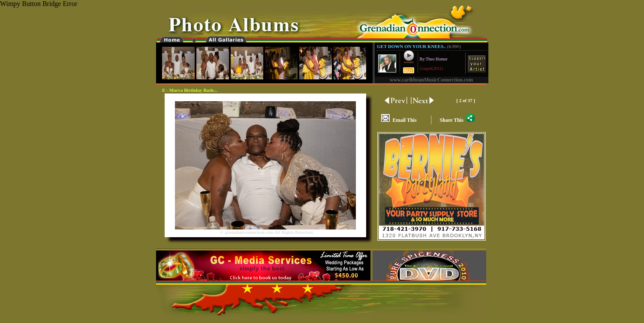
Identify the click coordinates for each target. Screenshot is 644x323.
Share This (457, 120)
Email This (399, 120)
